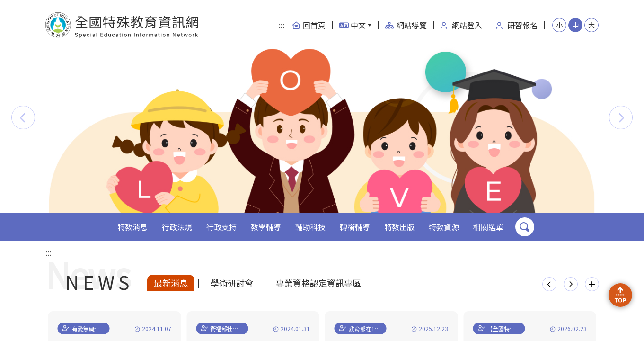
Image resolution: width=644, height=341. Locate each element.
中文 (353, 25)
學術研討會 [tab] (232, 283)
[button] (23, 117)
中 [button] (575, 25)
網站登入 (461, 25)
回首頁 (309, 25)
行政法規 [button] (177, 227)
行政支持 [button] (221, 227)
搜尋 (525, 227)
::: (282, 25)
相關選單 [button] (488, 227)
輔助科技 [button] (310, 227)
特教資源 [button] (444, 227)
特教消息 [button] (132, 227)
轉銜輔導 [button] (355, 227)
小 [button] (559, 25)
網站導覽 (406, 25)
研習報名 (517, 25)
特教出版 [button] (399, 227)
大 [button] (591, 25)
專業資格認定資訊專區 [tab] (318, 283)
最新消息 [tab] (171, 283)
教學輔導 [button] (266, 227)
